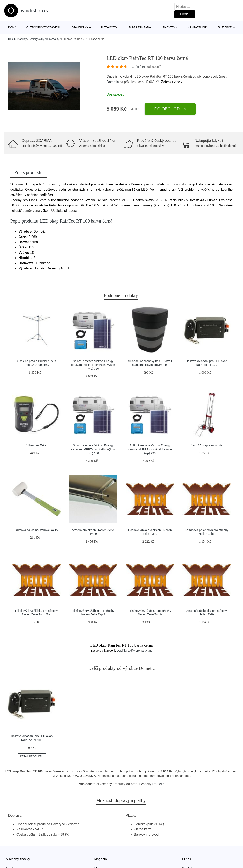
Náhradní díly (198, 27)
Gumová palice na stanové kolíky (36, 530)
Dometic (113, 82)
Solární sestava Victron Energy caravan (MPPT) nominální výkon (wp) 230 (150, 449)
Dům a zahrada (140, 27)
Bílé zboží (225, 27)
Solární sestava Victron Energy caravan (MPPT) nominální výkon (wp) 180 (93, 449)
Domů (12, 27)
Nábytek (169, 27)
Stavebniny (80, 27)
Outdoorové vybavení (43, 27)
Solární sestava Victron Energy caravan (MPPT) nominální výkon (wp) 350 (93, 365)
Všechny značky (18, 859)
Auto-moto (109, 27)
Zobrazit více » (172, 82)
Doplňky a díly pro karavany (44, 39)
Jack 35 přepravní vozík (207, 445)
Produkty (22, 39)
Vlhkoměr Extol (37, 445)
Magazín (101, 859)
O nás (187, 859)
